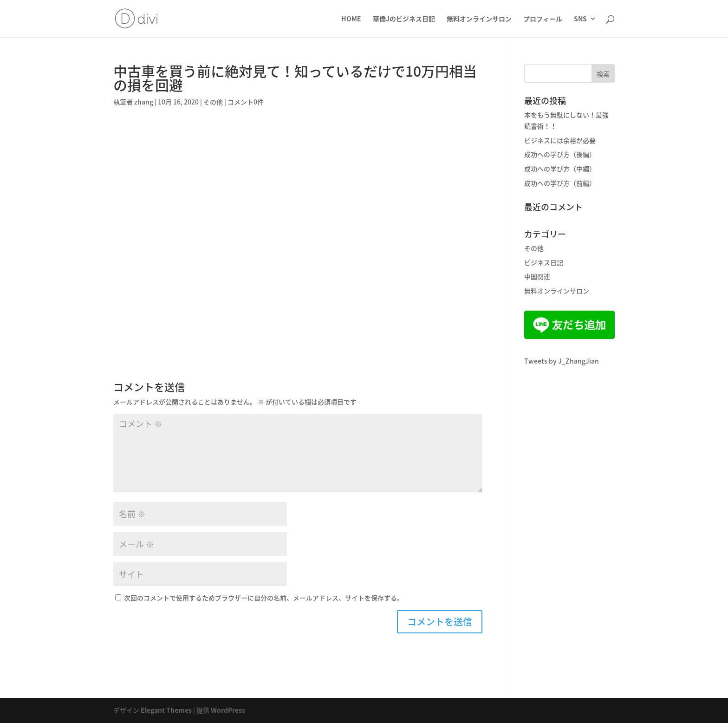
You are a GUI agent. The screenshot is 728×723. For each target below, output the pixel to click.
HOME (351, 19)
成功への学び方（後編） (560, 154)
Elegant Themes (166, 710)
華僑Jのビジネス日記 (404, 19)
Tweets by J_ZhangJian (562, 361)
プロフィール (543, 19)
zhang (144, 102)
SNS (580, 19)
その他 (213, 102)
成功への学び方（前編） (560, 183)
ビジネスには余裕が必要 (560, 140)
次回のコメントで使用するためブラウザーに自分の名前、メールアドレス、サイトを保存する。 (264, 598)
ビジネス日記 (544, 262)
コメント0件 (246, 102)
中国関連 (537, 276)
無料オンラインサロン (479, 19)
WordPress (228, 710)
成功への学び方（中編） (560, 169)
